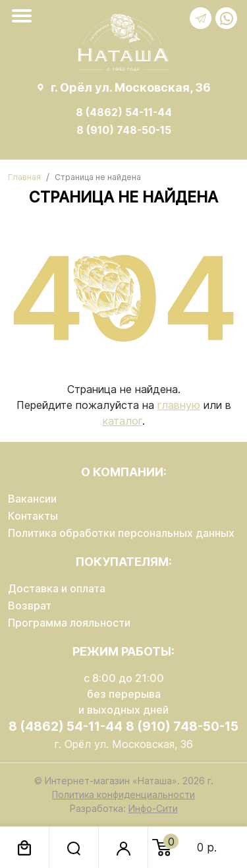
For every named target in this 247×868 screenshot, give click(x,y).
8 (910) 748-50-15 (124, 130)
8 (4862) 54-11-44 (124, 112)
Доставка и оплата (57, 588)
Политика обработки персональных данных (121, 533)
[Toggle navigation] (24, 16)
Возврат (30, 605)
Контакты (33, 516)
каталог (123, 421)
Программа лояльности (69, 623)
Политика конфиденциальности (123, 794)
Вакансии (32, 499)
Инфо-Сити (153, 808)
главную (179, 405)
